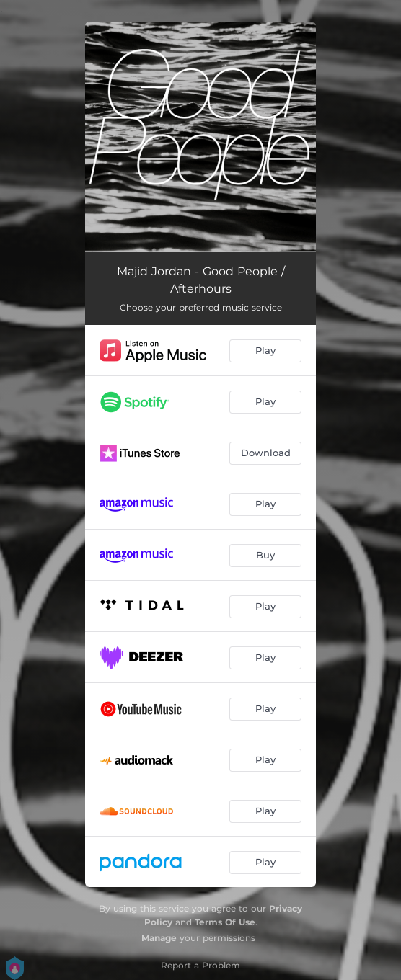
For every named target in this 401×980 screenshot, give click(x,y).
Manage (159, 938)
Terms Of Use (225, 922)
